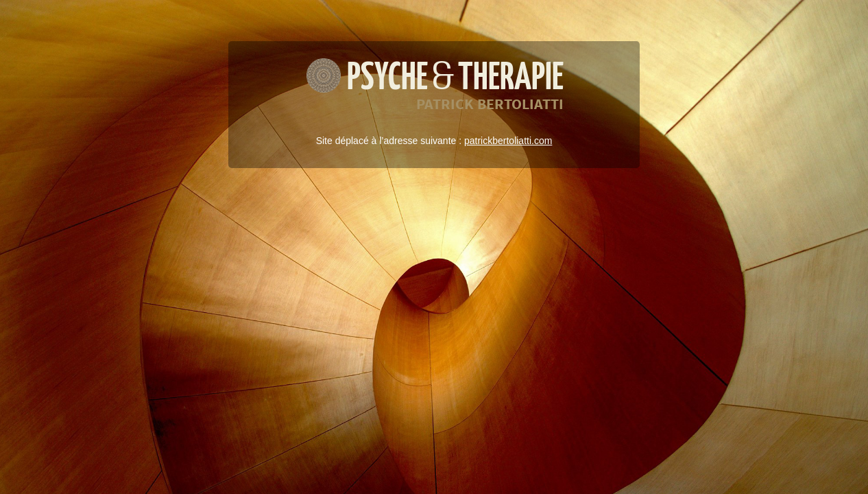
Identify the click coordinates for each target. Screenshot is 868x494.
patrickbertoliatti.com (508, 141)
